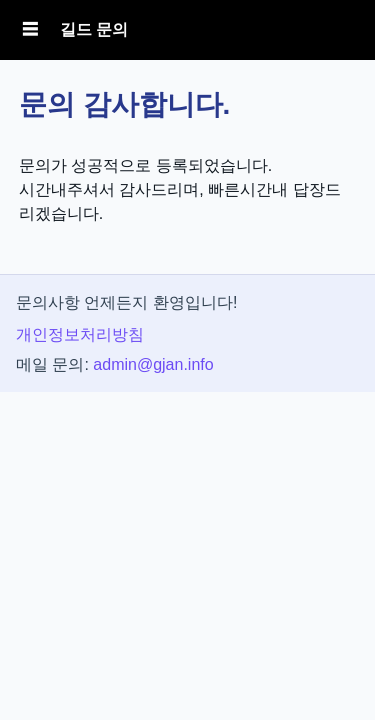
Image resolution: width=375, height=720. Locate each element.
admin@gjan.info (153, 364)
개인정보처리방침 (80, 334)
